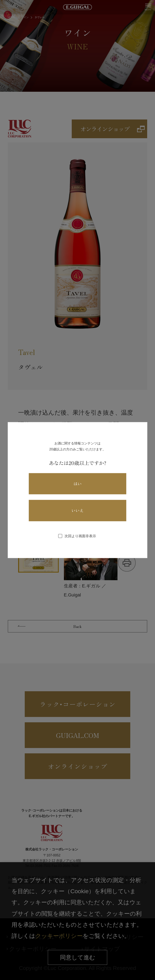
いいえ (77, 511)
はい (77, 484)
